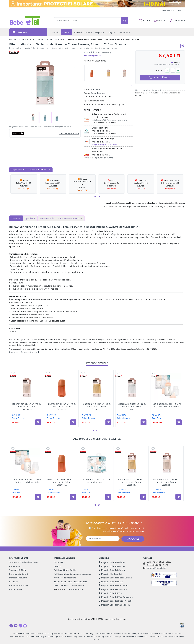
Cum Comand (16, 566)
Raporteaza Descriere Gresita (24, 352)
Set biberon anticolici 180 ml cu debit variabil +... (97, 481)
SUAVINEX (95, 89)
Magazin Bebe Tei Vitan (111, 593)
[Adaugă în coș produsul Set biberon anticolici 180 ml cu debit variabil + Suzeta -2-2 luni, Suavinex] (108, 497)
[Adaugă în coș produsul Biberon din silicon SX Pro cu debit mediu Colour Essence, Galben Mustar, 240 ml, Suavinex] (108, 422)
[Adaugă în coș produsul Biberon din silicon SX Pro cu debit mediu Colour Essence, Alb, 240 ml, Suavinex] (144, 422)
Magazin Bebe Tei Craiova (112, 570)
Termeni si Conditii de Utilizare (24, 562)
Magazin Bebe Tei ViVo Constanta (116, 597)
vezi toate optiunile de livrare (98, 158)
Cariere (57, 566)
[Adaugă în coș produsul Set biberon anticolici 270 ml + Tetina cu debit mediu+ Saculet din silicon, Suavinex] (179, 422)
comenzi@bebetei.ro (156, 568)
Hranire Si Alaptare (45, 39)
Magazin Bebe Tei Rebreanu (113, 585)
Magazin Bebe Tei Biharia (112, 562)
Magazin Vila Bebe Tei (110, 574)
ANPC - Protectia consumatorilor (69, 585)
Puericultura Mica (27, 39)
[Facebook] (11, 626)
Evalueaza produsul (93, 55)
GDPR (181, 10)
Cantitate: (158, 70)
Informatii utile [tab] (47, 218)
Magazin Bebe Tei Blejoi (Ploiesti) (115, 601)
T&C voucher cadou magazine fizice (71, 582)
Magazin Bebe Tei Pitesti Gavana (115, 578)
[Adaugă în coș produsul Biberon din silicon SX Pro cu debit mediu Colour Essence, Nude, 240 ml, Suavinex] (38, 422)
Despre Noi (59, 562)
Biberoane (60, 39)
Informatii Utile (168, 10)
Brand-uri (14, 582)
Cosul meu (160, 20)
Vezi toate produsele (69, 133)
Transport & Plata (18, 570)
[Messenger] (16, 626)
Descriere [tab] (16, 218)
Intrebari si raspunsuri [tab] (70, 218)
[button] (95, 196)
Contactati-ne (16, 589)
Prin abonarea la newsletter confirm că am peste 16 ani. (118, 528)
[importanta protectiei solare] (97, 4)
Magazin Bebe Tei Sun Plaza (113, 589)
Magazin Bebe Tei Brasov (112, 566)
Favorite (145, 21)
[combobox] (87, 21)
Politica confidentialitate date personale (73, 574)
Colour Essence (98, 93)
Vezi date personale (124, 531)
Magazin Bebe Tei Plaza (111, 582)
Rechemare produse (19, 585)
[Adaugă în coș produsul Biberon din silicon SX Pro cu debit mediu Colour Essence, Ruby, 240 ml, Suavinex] (73, 422)
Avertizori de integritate (65, 578)
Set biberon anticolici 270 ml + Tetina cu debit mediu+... (167, 405)
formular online (76, 589)
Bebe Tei (13, 39)
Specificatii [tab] (30, 218)
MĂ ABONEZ (133, 539)
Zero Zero (156, 418)
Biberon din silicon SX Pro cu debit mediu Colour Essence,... (27, 407)
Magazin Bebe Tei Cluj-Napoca (114, 605)
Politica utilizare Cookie (65, 570)
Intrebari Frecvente (18, 578)
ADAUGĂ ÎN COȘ (160, 78)
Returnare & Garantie (19, 574)
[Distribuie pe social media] (183, 46)
